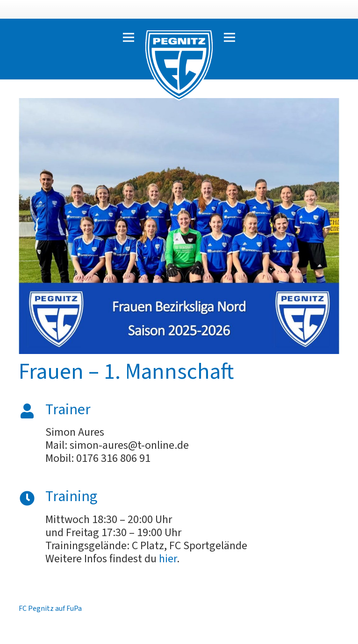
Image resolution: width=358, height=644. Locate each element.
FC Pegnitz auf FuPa (50, 609)
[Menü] (129, 37)
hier (168, 559)
